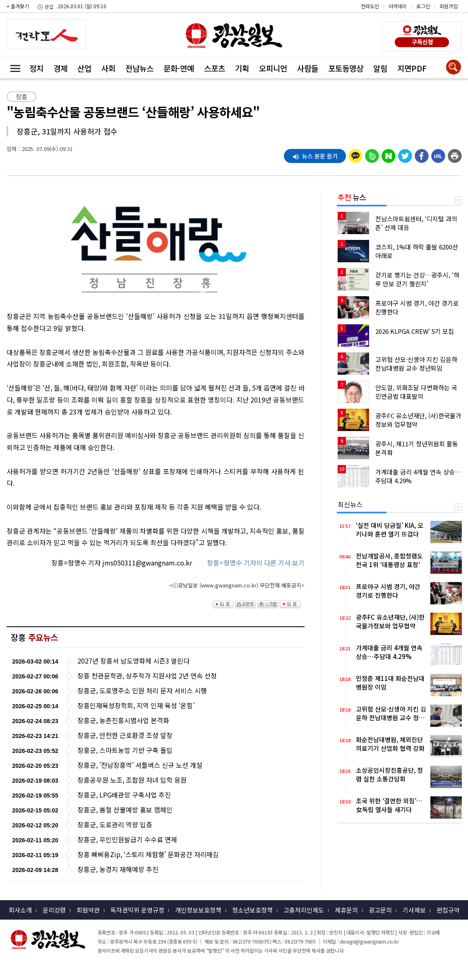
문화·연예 (179, 68)
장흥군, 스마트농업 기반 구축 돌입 (125, 750)
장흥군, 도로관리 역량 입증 (115, 825)
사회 (108, 68)
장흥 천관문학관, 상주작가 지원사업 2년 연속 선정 (147, 676)
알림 (380, 68)
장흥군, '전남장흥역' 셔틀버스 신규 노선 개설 (140, 765)
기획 (242, 68)
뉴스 (352, 197)
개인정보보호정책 (198, 910)
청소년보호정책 (252, 910)
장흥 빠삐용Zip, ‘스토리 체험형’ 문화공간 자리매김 (148, 854)
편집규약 (448, 910)
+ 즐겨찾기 (18, 6)
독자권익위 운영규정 (137, 910)
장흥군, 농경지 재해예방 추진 (118, 869)
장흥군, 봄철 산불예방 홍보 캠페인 (125, 810)
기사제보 (414, 910)
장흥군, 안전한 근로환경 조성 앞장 (125, 735)
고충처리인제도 (304, 910)
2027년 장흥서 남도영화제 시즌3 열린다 (133, 661)
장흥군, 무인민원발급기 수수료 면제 (127, 840)
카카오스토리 (398, 10)
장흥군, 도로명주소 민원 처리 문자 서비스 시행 (142, 691)
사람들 (308, 68)
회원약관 (88, 910)
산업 (84, 68)
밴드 (398, 23)
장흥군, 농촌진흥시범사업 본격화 (123, 720)
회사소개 (20, 910)
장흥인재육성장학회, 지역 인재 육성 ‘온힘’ (136, 706)
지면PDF (412, 68)
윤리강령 (54, 910)
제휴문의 (346, 910)
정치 (36, 68)
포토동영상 (346, 68)
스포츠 (215, 68)
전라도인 (370, 6)
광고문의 (380, 910)
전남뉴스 (139, 68)
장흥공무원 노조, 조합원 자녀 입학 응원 (132, 780)
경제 (60, 68)
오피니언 (273, 68)
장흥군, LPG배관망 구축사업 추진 (124, 795)
